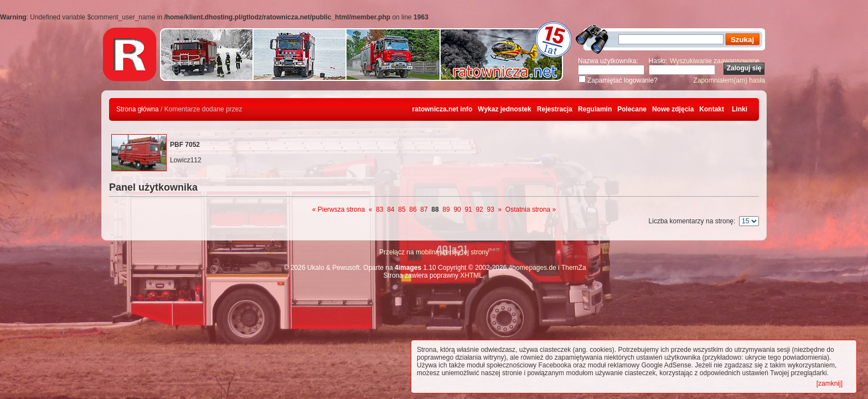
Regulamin (595, 109)
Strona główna (138, 109)
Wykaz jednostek (504, 109)
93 (490, 209)
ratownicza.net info (443, 109)
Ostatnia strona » (531, 209)
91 (468, 209)
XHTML (471, 275)
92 (479, 209)
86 (413, 209)
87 (424, 209)
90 (457, 209)
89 (446, 209)
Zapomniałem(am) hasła (729, 80)
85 (402, 209)
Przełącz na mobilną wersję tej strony (434, 252)
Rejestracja (555, 109)
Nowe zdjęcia (673, 109)
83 (379, 209)
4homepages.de (533, 268)
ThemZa (574, 268)
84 (391, 209)
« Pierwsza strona (339, 209)
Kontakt (712, 109)
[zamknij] (830, 383)
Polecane (632, 109)
